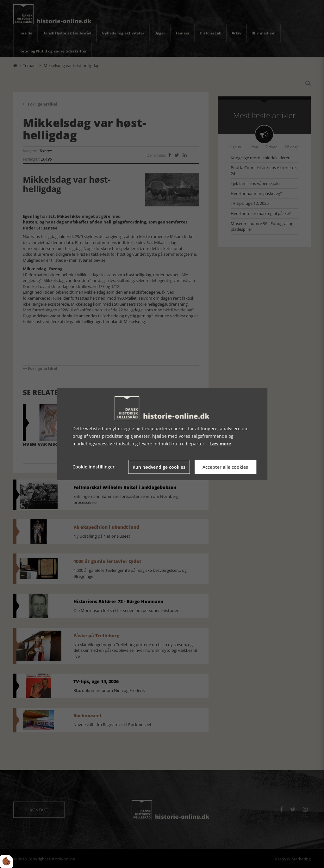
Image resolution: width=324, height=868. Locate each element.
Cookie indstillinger (93, 467)
